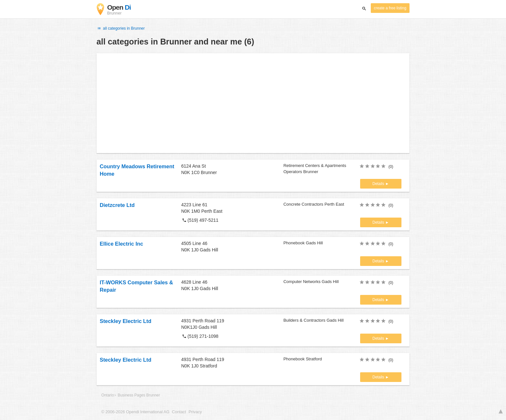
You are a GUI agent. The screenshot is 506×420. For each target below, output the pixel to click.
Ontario (108, 395)
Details (379, 184)
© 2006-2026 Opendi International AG (135, 412)
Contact (179, 412)
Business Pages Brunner (139, 395)
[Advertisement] (253, 103)
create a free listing (390, 8)
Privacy (195, 412)
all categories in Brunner (121, 28)
